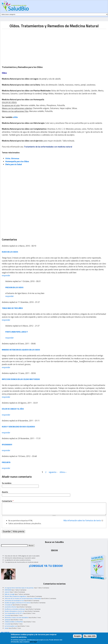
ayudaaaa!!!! (7, 445)
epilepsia (8, 620)
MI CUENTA (5, 632)
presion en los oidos (14, 287)
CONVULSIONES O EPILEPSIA (14, 622)
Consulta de (8, 605)
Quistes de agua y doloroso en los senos (17, 603)
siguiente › (53, 472)
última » (63, 472)
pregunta (6, 462)
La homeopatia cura (11, 626)
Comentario (8, 501)
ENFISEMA (8, 590)
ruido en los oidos (10, 252)
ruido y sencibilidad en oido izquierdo (18, 427)
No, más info (90, 636)
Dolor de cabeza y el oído (13, 409)
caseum (7, 592)
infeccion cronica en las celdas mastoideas (21, 379)
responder (6, 275)
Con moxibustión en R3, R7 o (14, 613)
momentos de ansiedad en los (14, 601)
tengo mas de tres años (12, 308)
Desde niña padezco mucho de (14, 611)
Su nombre (7, 483)
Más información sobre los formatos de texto (82, 520)
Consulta (7, 615)
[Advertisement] (21, 45)
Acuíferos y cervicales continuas (15, 609)
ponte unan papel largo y (17, 332)
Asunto (5, 492)
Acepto (77, 636)
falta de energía (10, 594)
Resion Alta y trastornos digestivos (16, 596)
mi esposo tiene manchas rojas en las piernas (19, 588)
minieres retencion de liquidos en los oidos (21, 350)
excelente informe (10, 607)
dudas (7, 628)
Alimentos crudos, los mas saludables (17, 617)
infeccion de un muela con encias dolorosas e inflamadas (23, 598)
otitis (15, 117)
